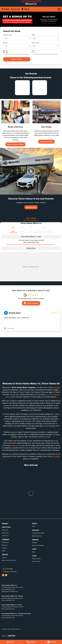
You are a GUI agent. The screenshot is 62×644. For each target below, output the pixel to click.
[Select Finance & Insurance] (44, 230)
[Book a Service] (16, 123)
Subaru (56, 394)
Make (33, 35)
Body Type (35, 43)
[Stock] (10, 642)
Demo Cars (5, 533)
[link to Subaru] (40, 88)
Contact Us (5, 542)
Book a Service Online (9, 560)
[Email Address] (31, 245)
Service (4, 557)
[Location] (13, 230)
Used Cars (5, 536)
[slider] (4, 54)
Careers (4, 548)
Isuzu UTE (49, 394)
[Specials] (52, 642)
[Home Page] (31, 3)
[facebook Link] (3, 575)
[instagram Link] (6, 575)
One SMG (56, 387)
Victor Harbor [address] (31, 218)
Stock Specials (37, 536)
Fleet (34, 552)
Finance (35, 543)
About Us (5, 545)
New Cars (5, 530)
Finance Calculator (38, 545)
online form (15, 445)
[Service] (31, 642)
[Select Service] (22, 230)
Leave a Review (31, 303)
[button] (31, 320)
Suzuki (8, 397)
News (4, 551)
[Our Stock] (46, 122)
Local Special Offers (38, 533)
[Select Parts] (31, 230)
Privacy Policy (36, 559)
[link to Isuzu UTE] (22, 88)
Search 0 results (17, 59)
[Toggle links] (8, 636)
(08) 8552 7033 (33, 242)
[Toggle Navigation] (59, 9)
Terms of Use (36, 561)
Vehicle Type (7, 35)
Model (5, 43)
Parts (34, 526)
